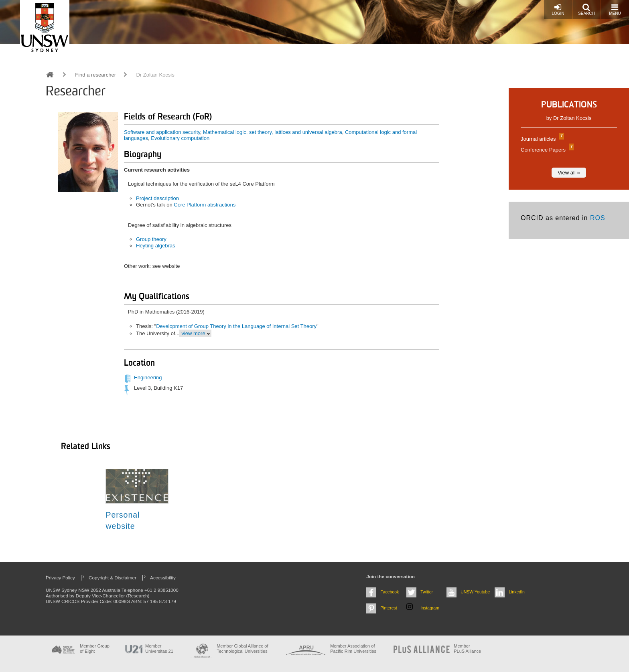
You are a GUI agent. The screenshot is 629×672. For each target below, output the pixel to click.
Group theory (151, 239)
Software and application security (162, 132)
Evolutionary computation (180, 138)
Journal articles (541, 139)
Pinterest (389, 608)
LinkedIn (517, 592)
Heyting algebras (156, 246)
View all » (569, 173)
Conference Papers (546, 150)
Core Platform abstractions (205, 205)
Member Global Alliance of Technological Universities (242, 649)
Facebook (390, 592)
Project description (157, 198)
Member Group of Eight (95, 649)
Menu (615, 9)
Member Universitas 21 (159, 649)
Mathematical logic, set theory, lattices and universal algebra (273, 132)
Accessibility (163, 578)
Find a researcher (95, 75)
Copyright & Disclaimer (113, 578)
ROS (598, 218)
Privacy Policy (60, 578)
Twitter (427, 592)
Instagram (430, 608)
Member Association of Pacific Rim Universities (353, 649)
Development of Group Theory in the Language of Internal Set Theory (236, 326)
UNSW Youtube (475, 592)
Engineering (148, 377)
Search (586, 9)
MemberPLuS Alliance (467, 649)
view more (193, 333)
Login (558, 9)
